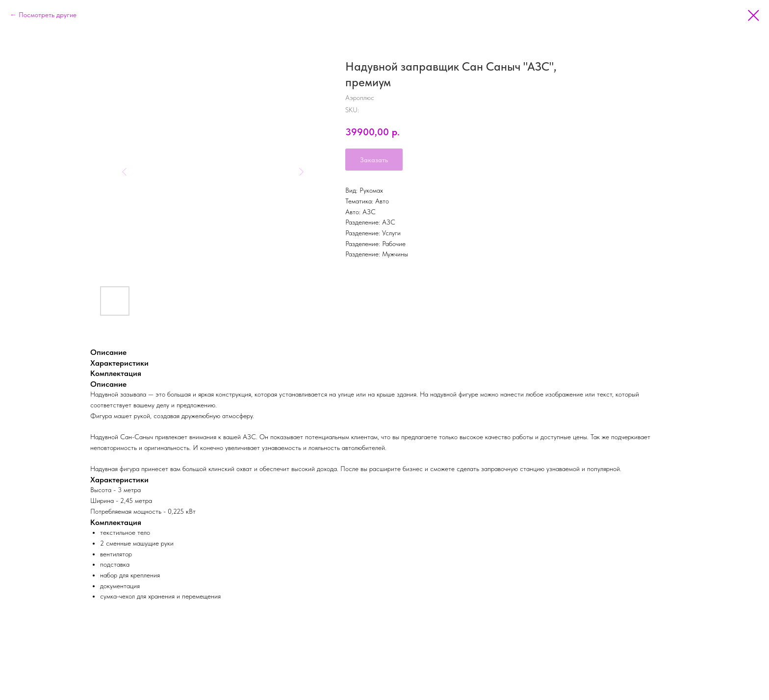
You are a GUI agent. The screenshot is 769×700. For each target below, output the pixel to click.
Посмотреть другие (48, 15)
